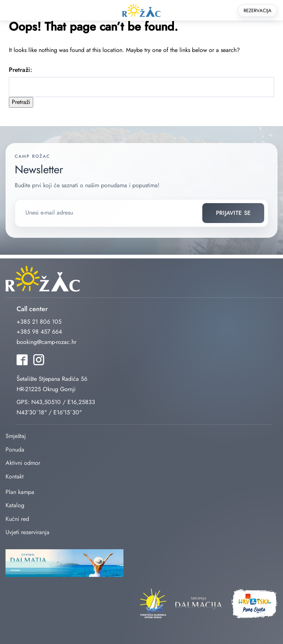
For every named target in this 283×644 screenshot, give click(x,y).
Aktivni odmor (23, 463)
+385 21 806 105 (39, 322)
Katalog (15, 505)
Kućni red (17, 519)
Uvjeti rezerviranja (27, 532)
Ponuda (15, 450)
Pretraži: (20, 70)
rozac (141, 11)
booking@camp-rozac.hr (46, 342)
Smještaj (16, 436)
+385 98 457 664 (39, 332)
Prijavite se (233, 213)
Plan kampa (20, 492)
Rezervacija (258, 11)
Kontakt (15, 476)
